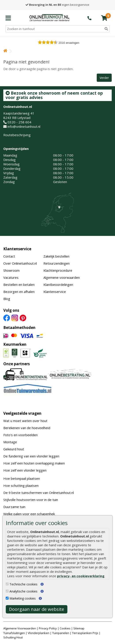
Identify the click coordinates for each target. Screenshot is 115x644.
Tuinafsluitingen (14, 633)
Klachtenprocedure (58, 270)
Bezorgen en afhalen (19, 292)
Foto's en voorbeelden (20, 435)
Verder (104, 78)
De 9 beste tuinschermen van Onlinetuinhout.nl (39, 493)
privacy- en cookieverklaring (81, 576)
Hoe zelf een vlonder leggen (25, 470)
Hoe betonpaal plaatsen (22, 478)
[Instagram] (15, 318)
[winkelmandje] (104, 18)
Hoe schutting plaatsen (21, 485)
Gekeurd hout (14, 449)
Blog (7, 299)
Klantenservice (17, 249)
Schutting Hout (13, 637)
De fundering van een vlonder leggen (31, 456)
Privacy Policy (48, 628)
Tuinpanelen (61, 633)
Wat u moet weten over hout (25, 421)
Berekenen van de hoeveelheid (27, 428)
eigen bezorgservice (57, 5)
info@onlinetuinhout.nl (24, 126)
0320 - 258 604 (19, 122)
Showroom (11, 270)
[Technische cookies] (7, 584)
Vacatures (11, 277)
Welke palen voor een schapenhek (29, 514)
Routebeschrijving (17, 135)
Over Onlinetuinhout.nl (20, 263)
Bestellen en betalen (19, 285)
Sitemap (79, 628)
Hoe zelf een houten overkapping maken (34, 463)
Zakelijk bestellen (56, 256)
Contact (9, 256)
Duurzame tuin (14, 507)
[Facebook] (7, 318)
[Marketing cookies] (7, 598)
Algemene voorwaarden (62, 277)
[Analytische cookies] (7, 591)
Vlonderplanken (39, 633)
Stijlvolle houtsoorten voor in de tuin (31, 500)
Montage (10, 442)
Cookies (65, 628)
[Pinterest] (23, 318)
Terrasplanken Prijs (85, 633)
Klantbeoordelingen (58, 285)
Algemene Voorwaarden (20, 628)
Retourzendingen (57, 263)
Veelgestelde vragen (22, 413)
